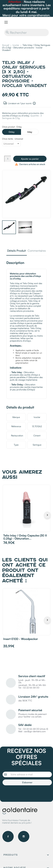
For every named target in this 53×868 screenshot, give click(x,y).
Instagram (24, 836)
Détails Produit (16, 251)
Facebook (8, 836)
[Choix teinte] (11, 144)
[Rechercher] (26, 32)
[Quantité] (8, 159)
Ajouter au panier (30, 159)
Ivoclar (37, 417)
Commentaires (37, 251)
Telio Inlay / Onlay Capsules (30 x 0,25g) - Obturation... (25, 537)
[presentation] (26, 793)
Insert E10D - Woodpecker (21, 639)
